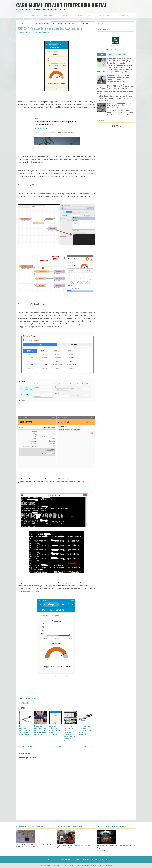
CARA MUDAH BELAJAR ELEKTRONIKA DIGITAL (62, 5)
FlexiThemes (50, 865)
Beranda (58, 746)
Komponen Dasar (32, 14)
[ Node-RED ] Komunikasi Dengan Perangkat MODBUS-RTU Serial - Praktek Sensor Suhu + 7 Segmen (70, 734)
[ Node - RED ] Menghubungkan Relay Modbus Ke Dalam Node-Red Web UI (40, 730)
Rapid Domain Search (106, 865)
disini (70, 176)
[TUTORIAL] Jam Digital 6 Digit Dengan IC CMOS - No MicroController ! (119, 106)
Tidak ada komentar (42, 32)
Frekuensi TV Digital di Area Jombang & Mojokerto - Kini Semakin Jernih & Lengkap (118, 77)
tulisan (37, 23)
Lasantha (71, 865)
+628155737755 (115, 46)
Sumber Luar (121, 54)
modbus (31, 23)
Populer (101, 54)
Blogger (105, 859)
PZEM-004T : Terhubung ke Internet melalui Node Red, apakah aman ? (51, 28)
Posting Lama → (89, 746)
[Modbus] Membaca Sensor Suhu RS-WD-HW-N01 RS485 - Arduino (25, 730)
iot (26, 23)
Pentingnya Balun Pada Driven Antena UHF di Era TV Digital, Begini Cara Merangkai (119, 61)
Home (20, 15)
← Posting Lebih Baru (26, 746)
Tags (110, 54)
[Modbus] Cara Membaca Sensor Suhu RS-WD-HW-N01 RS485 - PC (85, 730)
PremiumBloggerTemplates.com (86, 865)
